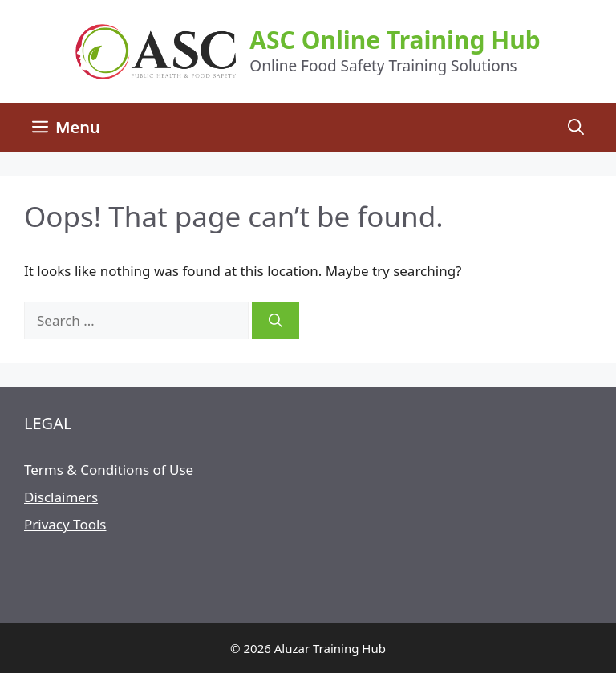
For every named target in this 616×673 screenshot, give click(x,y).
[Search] (276, 321)
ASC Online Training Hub (395, 40)
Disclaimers (61, 497)
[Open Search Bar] (576, 128)
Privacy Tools (65, 524)
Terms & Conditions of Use (109, 470)
